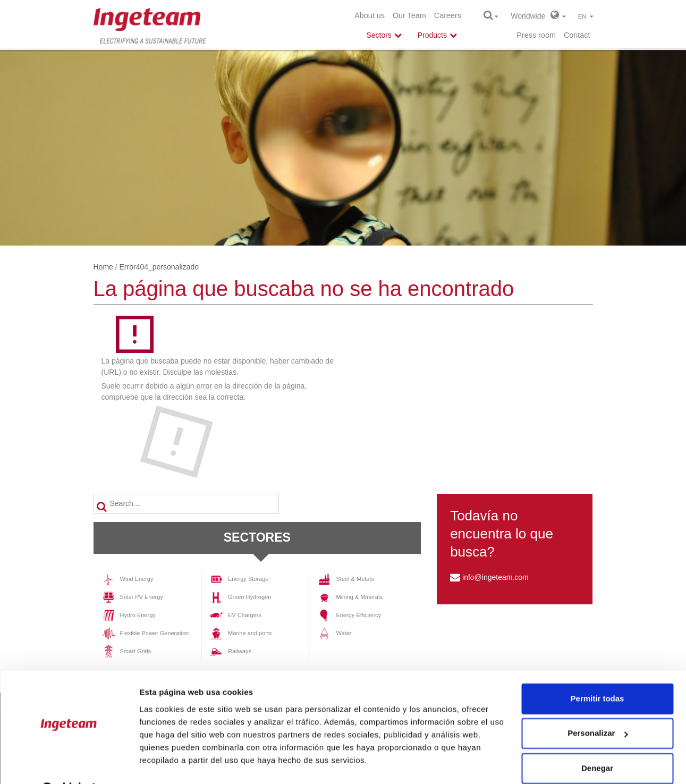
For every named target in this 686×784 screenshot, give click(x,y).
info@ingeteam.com (496, 577)
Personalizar (598, 707)
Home (103, 267)
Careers (448, 15)
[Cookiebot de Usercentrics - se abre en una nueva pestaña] (69, 763)
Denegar (597, 742)
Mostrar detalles (170, 763)
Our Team (409, 15)
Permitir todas (598, 672)
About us (370, 15)
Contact (577, 35)
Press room (536, 35)
